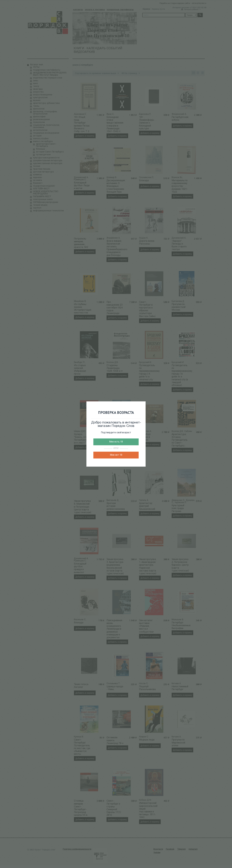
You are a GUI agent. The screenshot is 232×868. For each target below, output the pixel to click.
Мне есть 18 (116, 442)
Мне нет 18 (116, 455)
